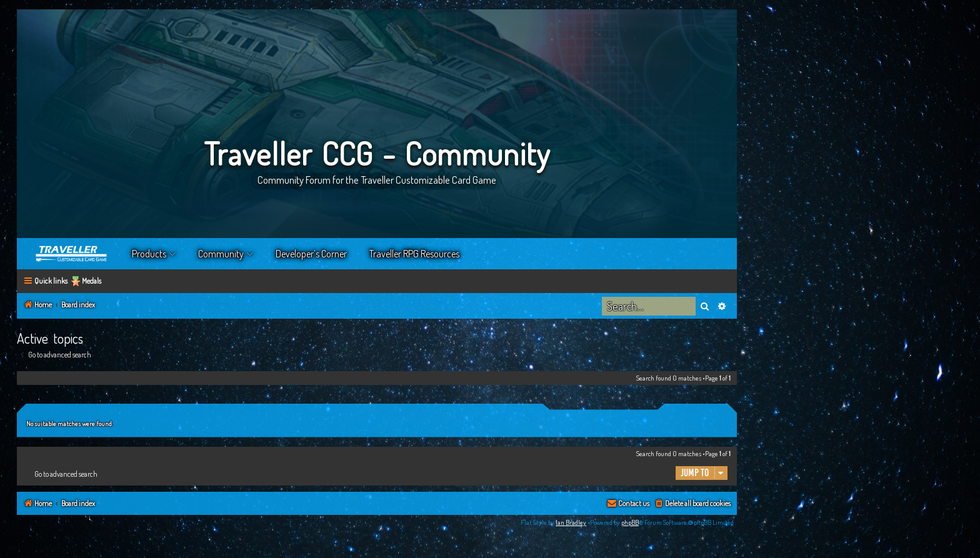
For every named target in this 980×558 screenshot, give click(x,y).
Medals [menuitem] (92, 281)
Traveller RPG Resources (414, 254)
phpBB (630, 522)
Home (72, 254)
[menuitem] (692, 504)
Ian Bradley (571, 522)
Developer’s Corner (311, 254)
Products (149, 254)
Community (221, 254)
